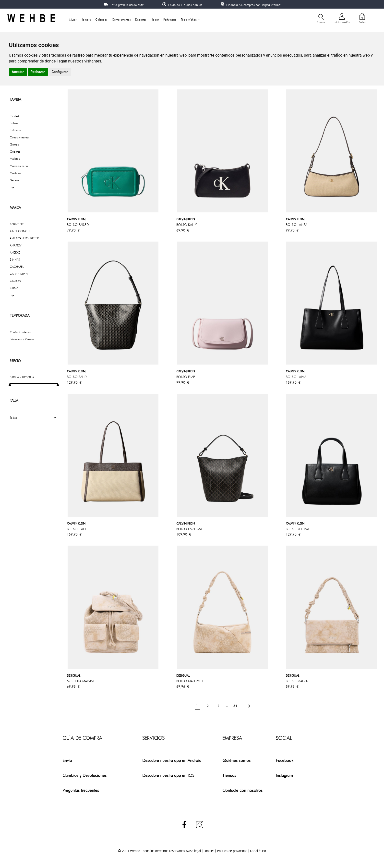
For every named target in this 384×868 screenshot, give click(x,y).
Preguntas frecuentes (81, 790)
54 (236, 706)
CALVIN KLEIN (19, 274)
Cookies (209, 851)
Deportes (141, 19)
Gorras (14, 144)
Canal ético (258, 851)
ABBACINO (17, 224)
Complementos (121, 19)
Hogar (155, 19)
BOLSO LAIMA (296, 377)
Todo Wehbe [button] (189, 19)
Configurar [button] (60, 72)
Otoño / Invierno (20, 332)
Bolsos (14, 123)
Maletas (15, 159)
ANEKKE (15, 252)
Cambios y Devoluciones (84, 775)
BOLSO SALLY (77, 377)
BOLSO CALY (77, 529)
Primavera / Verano (22, 339)
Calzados (101, 19)
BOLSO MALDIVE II (190, 681)
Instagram (284, 775)
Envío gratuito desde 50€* (127, 5)
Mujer (73, 19)
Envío (67, 760)
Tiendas (229, 775)
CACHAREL (17, 267)
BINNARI (15, 260)
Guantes (15, 152)
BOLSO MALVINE (298, 681)
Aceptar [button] (18, 72)
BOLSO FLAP (186, 377)
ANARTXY (16, 245)
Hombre (86, 19)
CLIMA (14, 288)
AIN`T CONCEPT (21, 231)
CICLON (15, 281)
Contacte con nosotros (242, 790)
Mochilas (15, 173)
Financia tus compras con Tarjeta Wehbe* (254, 5)
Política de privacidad (233, 851)
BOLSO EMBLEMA (189, 529)
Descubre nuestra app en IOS (168, 775)
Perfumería (170, 19)
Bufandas (16, 130)
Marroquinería (19, 166)
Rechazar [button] (38, 72)
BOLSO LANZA (297, 225)
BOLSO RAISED (78, 225)
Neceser (15, 180)
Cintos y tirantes (20, 137)
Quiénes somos (236, 760)
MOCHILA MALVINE (81, 681)
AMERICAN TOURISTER (24, 238)
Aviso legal (194, 851)
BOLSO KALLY (186, 225)
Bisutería (15, 116)
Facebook (285, 760)
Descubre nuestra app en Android (172, 760)
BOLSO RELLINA (297, 529)
